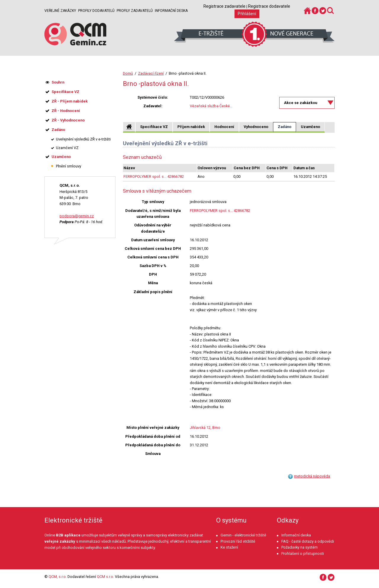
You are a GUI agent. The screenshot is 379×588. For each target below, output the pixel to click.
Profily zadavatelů (135, 11)
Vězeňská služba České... (211, 106)
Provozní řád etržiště (238, 541)
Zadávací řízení (151, 73)
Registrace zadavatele (224, 6)
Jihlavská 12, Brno (205, 428)
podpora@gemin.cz (77, 216)
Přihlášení (247, 14)
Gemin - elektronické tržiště (243, 535)
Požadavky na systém (299, 547)
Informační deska (171, 11)
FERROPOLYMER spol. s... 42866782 (154, 176)
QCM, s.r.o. (58, 577)
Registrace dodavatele (269, 6)
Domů (128, 73)
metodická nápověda (312, 476)
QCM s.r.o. (105, 577)
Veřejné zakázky (60, 11)
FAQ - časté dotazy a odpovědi (308, 541)
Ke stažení (229, 547)
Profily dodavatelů (96, 11)
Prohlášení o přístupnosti (303, 553)
